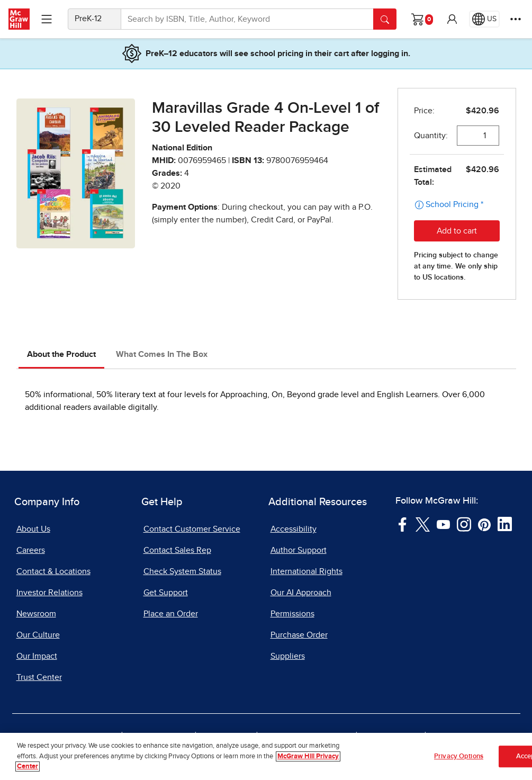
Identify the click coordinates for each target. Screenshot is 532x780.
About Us (33, 529)
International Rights (306, 571)
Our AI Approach (301, 593)
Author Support (299, 550)
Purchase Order (299, 635)
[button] (452, 19)
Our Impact (37, 656)
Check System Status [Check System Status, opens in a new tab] (182, 571)
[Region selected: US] (484, 19)
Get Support (166, 593)
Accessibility (294, 529)
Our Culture (38, 635)
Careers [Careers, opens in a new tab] (31, 550)
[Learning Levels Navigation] (47, 19)
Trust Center (39, 677)
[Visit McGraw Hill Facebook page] (403, 524)
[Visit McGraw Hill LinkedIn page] (505, 524)
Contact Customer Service (192, 529)
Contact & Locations (53, 571)
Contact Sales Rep (177, 550)
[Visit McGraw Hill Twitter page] (423, 524)
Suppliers (288, 656)
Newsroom (36, 614)
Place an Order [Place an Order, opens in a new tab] (171, 614)
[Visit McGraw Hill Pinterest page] (484, 524)
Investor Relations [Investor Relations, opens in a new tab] (49, 593)
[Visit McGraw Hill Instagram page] (464, 524)
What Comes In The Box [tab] (162, 354)
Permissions (292, 614)
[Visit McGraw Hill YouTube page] (443, 524)
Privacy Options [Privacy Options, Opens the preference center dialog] (459, 757)
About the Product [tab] (61, 354)
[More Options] (516, 19)
